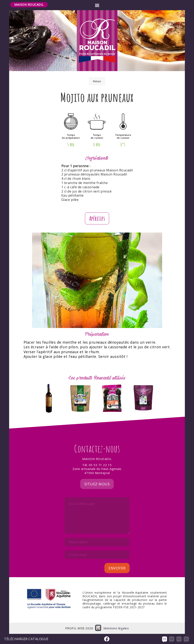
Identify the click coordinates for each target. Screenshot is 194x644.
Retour (97, 81)
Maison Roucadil (29, 4)
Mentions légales (116, 628)
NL (186, 639)
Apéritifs (97, 218)
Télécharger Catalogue (26, 639)
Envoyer (117, 568)
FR (165, 639)
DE (179, 639)
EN (172, 639)
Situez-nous (97, 484)
